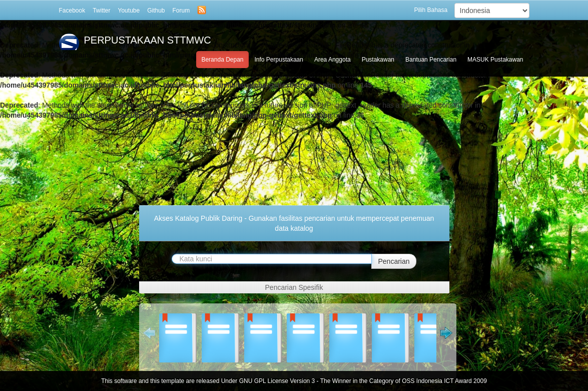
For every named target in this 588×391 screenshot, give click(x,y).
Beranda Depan (222, 60)
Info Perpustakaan (279, 60)
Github (156, 11)
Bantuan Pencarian (431, 60)
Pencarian (394, 261)
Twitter (101, 11)
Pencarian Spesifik (294, 287)
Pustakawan (378, 60)
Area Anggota (333, 60)
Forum (181, 11)
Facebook (72, 11)
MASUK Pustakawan (495, 60)
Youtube (129, 11)
